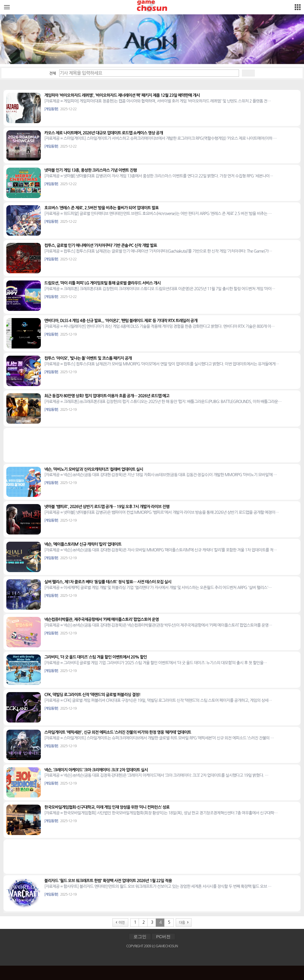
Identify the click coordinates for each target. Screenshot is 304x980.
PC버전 (163, 937)
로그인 (140, 937)
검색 (248, 73)
